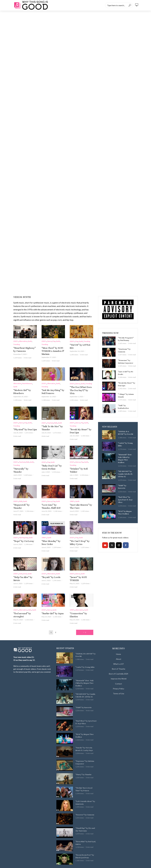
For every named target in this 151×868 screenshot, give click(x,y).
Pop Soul (50, 421)
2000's (16, 566)
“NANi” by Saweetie (125, 481)
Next (84, 617)
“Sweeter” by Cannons (84, 800)
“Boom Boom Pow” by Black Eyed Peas (86, 841)
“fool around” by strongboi (25, 602)
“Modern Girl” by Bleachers (25, 389)
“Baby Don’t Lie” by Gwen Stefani (52, 464)
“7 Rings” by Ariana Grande (125, 395)
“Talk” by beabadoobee (126, 405)
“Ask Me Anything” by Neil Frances (52, 390)
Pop (54, 341)
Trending (17, 344)
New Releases (27, 382)
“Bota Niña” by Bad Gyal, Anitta (84, 828)
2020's (16, 341)
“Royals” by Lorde (49, 569)
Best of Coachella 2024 (119, 659)
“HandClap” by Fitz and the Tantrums (85, 814)
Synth (30, 341)
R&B (56, 421)
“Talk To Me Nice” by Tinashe (50, 426)
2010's (44, 382)
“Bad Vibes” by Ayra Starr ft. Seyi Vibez (125, 494)
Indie (21, 566)
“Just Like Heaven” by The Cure (81, 500)
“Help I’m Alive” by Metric (24, 569)
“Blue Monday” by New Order (51, 535)
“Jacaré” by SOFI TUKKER (81, 569)
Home (119, 639)
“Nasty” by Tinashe (82, 759)
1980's (72, 495)
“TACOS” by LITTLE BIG (80, 345)
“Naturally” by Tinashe (23, 466)
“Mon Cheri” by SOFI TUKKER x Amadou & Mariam (51, 350)
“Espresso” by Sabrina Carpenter (84, 747)
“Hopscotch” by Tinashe (24, 498)
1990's (72, 598)
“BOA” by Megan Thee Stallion (124, 505)
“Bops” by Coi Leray (22, 534)
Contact (119, 669)
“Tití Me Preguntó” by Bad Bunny (126, 339)
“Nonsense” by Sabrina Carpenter (126, 361)
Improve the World (119, 664)
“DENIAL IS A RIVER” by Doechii (125, 433)
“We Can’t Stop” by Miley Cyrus (80, 535)
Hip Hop (22, 530)
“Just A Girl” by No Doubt (125, 373)
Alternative (23, 341)
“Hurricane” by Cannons (127, 349)
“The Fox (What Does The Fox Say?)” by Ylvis (80, 387)
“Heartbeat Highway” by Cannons (24, 349)
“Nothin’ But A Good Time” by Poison (85, 774)
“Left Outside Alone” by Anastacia (84, 787)
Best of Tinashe (119, 654)
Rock (25, 566)
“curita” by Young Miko (124, 444)
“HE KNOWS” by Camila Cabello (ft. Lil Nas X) (126, 470)
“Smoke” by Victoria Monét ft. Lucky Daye (85, 734)
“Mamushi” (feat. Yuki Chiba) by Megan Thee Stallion (125, 456)
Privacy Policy (119, 674)
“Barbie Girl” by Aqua (50, 602)
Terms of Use (119, 679)
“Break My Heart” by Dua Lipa (80, 429)
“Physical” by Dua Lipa (23, 427)
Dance (49, 341)
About (119, 644)
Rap (27, 530)
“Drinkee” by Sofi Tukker (80, 466)
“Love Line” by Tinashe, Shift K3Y (51, 500)
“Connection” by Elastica (80, 602)
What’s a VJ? (119, 649)
